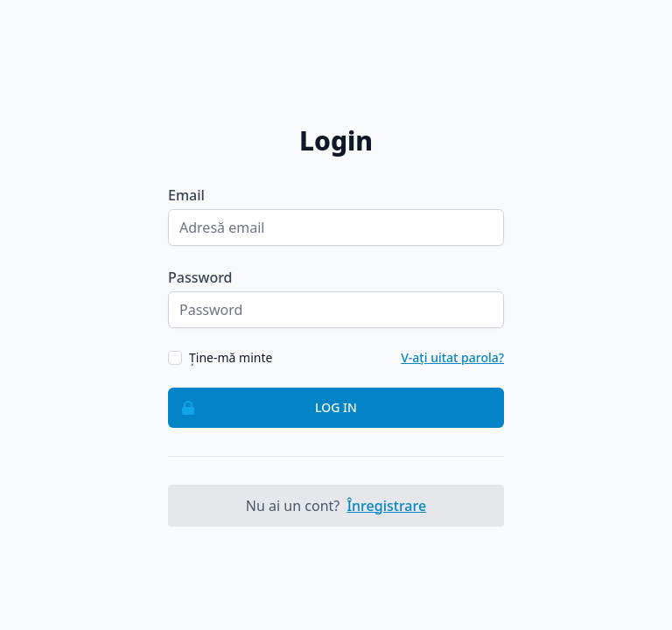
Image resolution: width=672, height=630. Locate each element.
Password (200, 277)
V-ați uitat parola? (452, 357)
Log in (263, 408)
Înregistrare (386, 506)
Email (186, 195)
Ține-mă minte (231, 357)
